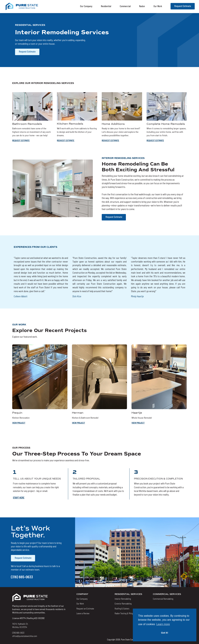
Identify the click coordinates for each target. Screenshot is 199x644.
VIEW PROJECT (19, 423)
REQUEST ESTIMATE (21, 140)
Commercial (125, 6)
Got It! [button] (165, 633)
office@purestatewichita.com (25, 636)
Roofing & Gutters (122, 608)
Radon (142, 6)
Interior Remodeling (123, 599)
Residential (106, 6)
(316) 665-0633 (22, 577)
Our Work (158, 6)
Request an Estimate (85, 608)
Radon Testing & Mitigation (126, 613)
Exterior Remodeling (123, 603)
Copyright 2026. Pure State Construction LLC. (126, 639)
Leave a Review (83, 613)
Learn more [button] (163, 624)
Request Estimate (183, 6)
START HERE (19, 497)
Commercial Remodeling (163, 599)
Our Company (86, 6)
